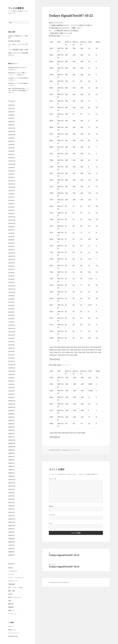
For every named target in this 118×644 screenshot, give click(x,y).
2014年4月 (11, 240)
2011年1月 (11, 361)
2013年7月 (11, 269)
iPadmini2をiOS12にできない (17, 67)
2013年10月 (12, 260)
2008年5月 (11, 463)
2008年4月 (11, 466)
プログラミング (13, 581)
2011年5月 (11, 348)
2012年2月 (11, 319)
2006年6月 (11, 539)
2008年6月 (11, 460)
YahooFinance (55, 359)
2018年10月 (12, 164)
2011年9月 (11, 335)
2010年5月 (11, 388)
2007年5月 (11, 503)
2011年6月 (11, 345)
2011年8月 (11, 338)
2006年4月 (11, 545)
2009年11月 (12, 404)
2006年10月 (12, 526)
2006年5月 (11, 542)
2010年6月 (11, 384)
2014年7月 (11, 230)
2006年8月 (11, 532)
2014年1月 (11, 250)
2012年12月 (12, 286)
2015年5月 (11, 204)
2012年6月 (11, 305)
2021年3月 (11, 105)
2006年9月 (11, 529)
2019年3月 (11, 151)
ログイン (11, 626)
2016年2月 (11, 174)
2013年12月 (12, 253)
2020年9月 (11, 112)
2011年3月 (11, 355)
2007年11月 (12, 483)
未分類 (10, 594)
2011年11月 (12, 328)
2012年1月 (11, 322)
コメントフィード (14, 633)
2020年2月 (11, 125)
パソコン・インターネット (16, 578)
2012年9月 (11, 296)
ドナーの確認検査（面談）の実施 (18, 50)
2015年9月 (11, 191)
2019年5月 (11, 148)
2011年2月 (11, 358)
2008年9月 (11, 450)
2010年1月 (11, 397)
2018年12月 (12, 158)
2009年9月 (11, 411)
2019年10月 (12, 135)
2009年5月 (11, 424)
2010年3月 (11, 394)
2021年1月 (11, 108)
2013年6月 (11, 273)
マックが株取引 (16, 8)
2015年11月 (12, 184)
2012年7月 (11, 302)
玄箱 (10, 601)
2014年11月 (12, 220)
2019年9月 (11, 138)
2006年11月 (12, 522)
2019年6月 (11, 145)
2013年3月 (11, 279)
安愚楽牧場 (12, 584)
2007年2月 (11, 512)
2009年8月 (11, 414)
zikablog (66, 450)
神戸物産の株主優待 (14, 41)
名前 (51, 506)
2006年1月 (11, 555)
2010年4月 (11, 391)
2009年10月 (12, 407)
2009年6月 (11, 420)
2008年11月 (12, 443)
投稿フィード (12, 630)
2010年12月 (12, 365)
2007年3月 (11, 509)
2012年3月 (11, 315)
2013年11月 (12, 256)
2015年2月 (11, 214)
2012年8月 (11, 299)
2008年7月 (11, 457)
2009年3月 (11, 430)
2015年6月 (11, 200)
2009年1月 (11, 437)
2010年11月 (12, 368)
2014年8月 (11, 227)
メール (52, 515)
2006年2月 (11, 552)
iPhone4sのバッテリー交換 (16, 73)
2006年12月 (12, 519)
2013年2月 (11, 283)
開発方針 (11, 604)
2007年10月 (12, 486)
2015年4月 (11, 207)
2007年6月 (11, 499)
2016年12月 (12, 171)
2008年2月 (11, 473)
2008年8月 (11, 453)
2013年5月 (11, 276)
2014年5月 (11, 237)
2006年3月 (11, 549)
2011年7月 (11, 342)
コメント (52, 479)
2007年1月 (11, 516)
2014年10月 (12, 223)
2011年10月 (12, 332)
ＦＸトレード (12, 614)
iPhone (10, 568)
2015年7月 (11, 197)
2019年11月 (12, 131)
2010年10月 (12, 371)
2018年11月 (12, 161)
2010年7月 (11, 381)
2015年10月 (12, 187)
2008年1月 (11, 476)
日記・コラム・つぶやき (15, 587)
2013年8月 (11, 266)
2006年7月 (11, 535)
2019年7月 (11, 141)
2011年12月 (12, 325)
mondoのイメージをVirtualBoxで (18, 78)
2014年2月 (11, 246)
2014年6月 (11, 233)
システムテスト (13, 571)
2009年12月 (12, 401)
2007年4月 (11, 506)
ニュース (11, 574)
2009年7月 (11, 417)
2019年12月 (12, 128)
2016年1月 (11, 177)
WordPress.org (13, 636)
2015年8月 (11, 194)
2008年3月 (11, 470)
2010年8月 (11, 378)
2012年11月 (12, 289)
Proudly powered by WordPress (59, 582)
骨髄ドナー (12, 610)
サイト (51, 523)
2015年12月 (12, 181)
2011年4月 (11, 351)
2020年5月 (11, 118)
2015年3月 (11, 210)
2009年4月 (11, 427)
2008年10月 (12, 447)
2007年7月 (11, 496)
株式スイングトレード (15, 597)
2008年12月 (12, 440)
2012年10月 (12, 292)
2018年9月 (11, 168)
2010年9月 (11, 374)
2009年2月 (11, 434)
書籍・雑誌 (12, 591)
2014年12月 (12, 217)
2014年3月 (11, 243)
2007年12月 (12, 480)
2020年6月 (11, 115)
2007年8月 (11, 493)
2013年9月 (11, 263)
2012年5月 (11, 309)
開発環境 (11, 607)
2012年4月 (11, 312)
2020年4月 (11, 122)
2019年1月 (11, 154)
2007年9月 (11, 489)
